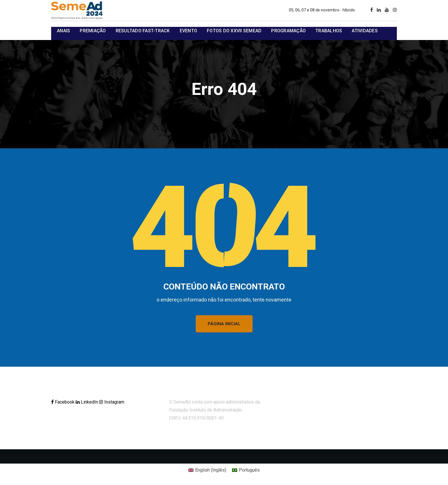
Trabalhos (329, 31)
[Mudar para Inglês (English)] (207, 470)
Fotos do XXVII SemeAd (234, 31)
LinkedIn (87, 402)
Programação (288, 31)
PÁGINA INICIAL (224, 324)
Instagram (112, 402)
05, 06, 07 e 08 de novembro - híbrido (322, 10)
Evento (189, 31)
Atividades (365, 31)
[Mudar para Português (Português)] (246, 470)
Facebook (63, 402)
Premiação (93, 31)
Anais (63, 31)
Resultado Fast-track (143, 31)
